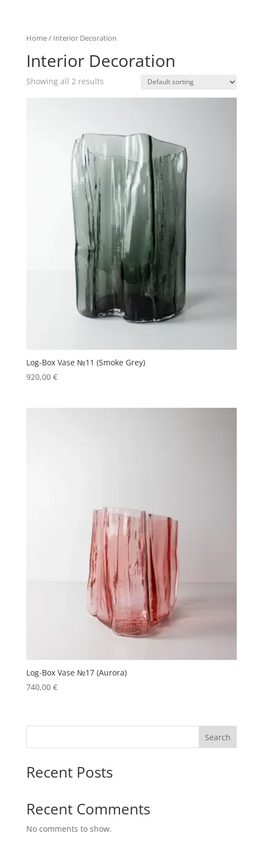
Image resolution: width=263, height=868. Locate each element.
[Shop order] (189, 82)
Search (218, 737)
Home (37, 38)
